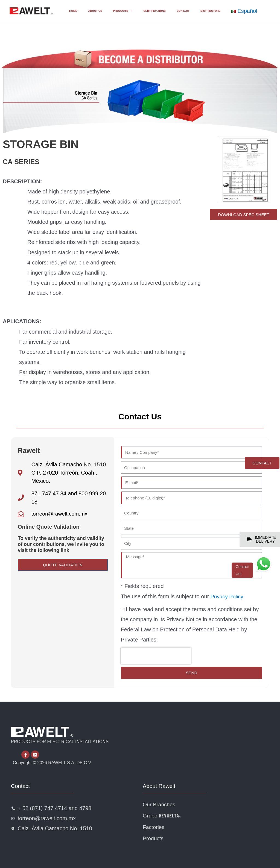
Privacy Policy (227, 595)
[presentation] (156, 654)
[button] (116, 11)
